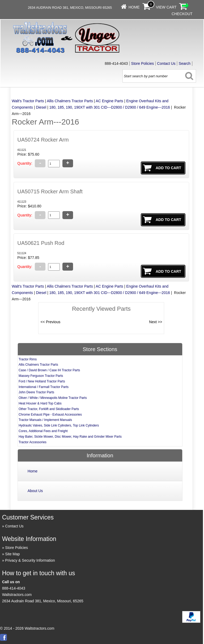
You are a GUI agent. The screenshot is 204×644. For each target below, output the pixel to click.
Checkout (182, 14)
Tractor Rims (28, 359)
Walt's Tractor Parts (28, 101)
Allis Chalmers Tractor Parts (70, 101)
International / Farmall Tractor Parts (44, 387)
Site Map (12, 554)
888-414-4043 (14, 588)
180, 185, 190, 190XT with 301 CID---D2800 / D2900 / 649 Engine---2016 (110, 107)
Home (134, 7)
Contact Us (166, 63)
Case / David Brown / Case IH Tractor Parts (49, 370)
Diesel (41, 107)
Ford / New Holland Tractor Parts (42, 381)
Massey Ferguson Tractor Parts (41, 376)
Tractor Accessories (33, 442)
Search (185, 63)
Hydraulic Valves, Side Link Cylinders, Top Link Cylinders (59, 425)
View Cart (166, 7)
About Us (35, 491)
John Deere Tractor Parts (36, 392)
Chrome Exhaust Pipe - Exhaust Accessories (50, 415)
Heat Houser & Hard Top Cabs (40, 403)
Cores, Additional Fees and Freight (43, 431)
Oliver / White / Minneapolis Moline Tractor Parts (53, 398)
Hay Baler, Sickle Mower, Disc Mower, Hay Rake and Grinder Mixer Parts (70, 437)
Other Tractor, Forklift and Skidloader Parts (49, 409)
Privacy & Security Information (30, 560)
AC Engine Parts (109, 101)
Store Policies (143, 63)
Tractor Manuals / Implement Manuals (45, 420)
